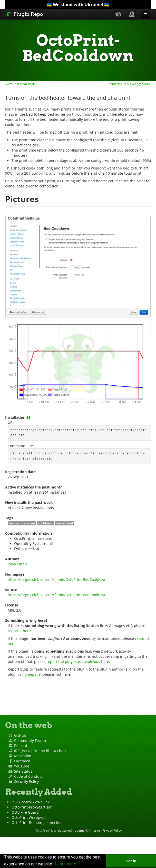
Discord (21, 746)
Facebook (22, 761)
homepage (31, 674)
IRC (17, 751)
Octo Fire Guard (25, 812)
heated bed (64, 523)
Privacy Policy (112, 830)
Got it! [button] (131, 861)
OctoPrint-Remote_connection (37, 822)
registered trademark (72, 830)
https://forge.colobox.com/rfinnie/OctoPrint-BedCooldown (57, 579)
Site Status (23, 771)
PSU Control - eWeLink (31, 802)
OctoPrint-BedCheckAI (21, 84)
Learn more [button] (66, 864)
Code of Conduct (28, 776)
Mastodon (23, 756)
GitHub (20, 735)
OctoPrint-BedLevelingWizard (130, 84)
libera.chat (55, 751)
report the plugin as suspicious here (78, 661)
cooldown (45, 523)
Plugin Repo (25, 14)
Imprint (95, 830)
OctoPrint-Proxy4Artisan (32, 807)
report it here (19, 631)
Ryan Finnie (18, 564)
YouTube (22, 766)
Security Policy (26, 781)
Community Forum (30, 740)
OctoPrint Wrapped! (29, 817)
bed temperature (22, 523)
